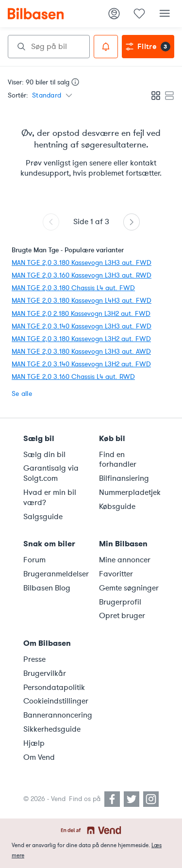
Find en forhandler (118, 460)
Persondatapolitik (54, 688)
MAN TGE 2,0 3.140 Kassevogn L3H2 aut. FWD (81, 364)
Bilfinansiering (124, 478)
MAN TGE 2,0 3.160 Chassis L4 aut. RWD (73, 377)
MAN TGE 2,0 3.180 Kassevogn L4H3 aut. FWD (82, 301)
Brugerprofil (120, 602)
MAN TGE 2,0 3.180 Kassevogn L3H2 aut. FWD (81, 339)
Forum (34, 560)
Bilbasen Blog (47, 588)
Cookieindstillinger (55, 701)
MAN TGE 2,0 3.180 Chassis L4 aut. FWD (73, 288)
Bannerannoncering (55, 715)
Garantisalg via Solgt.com (51, 473)
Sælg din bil (44, 455)
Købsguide (117, 507)
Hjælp (34, 743)
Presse (34, 659)
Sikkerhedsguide (52, 729)
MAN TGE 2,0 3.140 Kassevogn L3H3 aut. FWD (82, 326)
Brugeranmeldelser (55, 574)
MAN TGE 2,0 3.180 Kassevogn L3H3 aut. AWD (81, 352)
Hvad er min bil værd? (50, 498)
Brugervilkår (45, 673)
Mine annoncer (125, 560)
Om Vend (39, 757)
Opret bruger (122, 616)
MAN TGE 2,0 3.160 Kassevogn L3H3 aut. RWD (82, 275)
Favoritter (116, 574)
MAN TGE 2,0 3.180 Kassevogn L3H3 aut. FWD (82, 263)
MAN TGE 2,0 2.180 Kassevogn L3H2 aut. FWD (81, 314)
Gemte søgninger (129, 588)
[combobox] (49, 47)
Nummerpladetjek (130, 492)
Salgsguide (43, 517)
